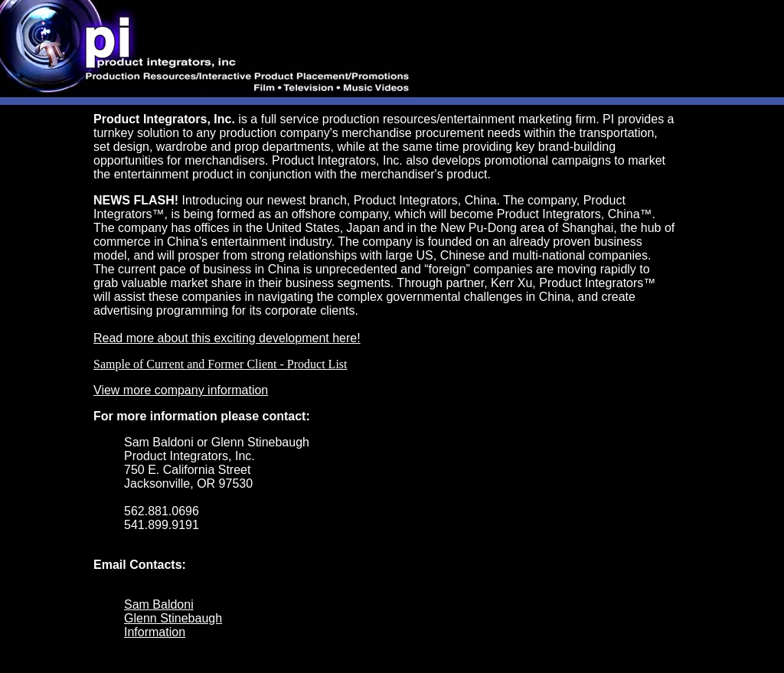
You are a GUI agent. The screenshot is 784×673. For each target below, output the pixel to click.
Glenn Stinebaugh (173, 618)
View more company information (181, 390)
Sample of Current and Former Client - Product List (220, 364)
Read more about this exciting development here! (227, 338)
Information (155, 632)
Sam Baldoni (159, 604)
